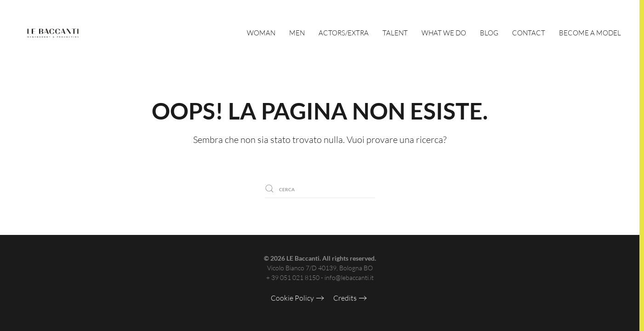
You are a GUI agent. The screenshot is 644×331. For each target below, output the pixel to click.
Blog (489, 33)
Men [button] (297, 33)
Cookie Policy (292, 298)
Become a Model (590, 33)
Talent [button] (395, 33)
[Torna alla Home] (53, 33)
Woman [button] (261, 33)
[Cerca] (320, 188)
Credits (345, 298)
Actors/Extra (344, 33)
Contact (529, 33)
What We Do (444, 33)
